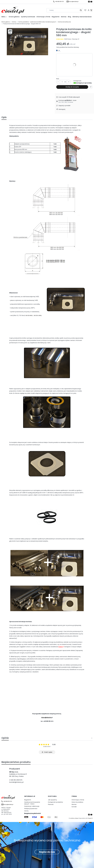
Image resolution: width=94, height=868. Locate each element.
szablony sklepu (74, 818)
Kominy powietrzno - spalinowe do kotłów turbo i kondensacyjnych (37, 22)
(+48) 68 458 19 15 (16, 780)
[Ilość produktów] (62, 82)
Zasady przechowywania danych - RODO (32, 803)
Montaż (74, 804)
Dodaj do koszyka (72, 87)
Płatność (51, 804)
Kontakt (74, 807)
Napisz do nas (47, 852)
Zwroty (26, 811)
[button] (81, 10)
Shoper (89, 818)
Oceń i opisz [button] (47, 752)
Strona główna (6, 22)
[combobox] (62, 10)
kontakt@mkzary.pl (16, 782)
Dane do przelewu (77, 802)
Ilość (58, 79)
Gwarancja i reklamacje (32, 806)
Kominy (14, 22)
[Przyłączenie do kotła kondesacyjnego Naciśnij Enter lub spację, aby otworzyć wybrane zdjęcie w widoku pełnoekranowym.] (27, 42)
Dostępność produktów (55, 802)
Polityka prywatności (31, 809)
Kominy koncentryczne (64, 22)
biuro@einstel (46, 718)
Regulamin (28, 800)
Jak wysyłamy (52, 800)
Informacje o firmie (78, 800)
